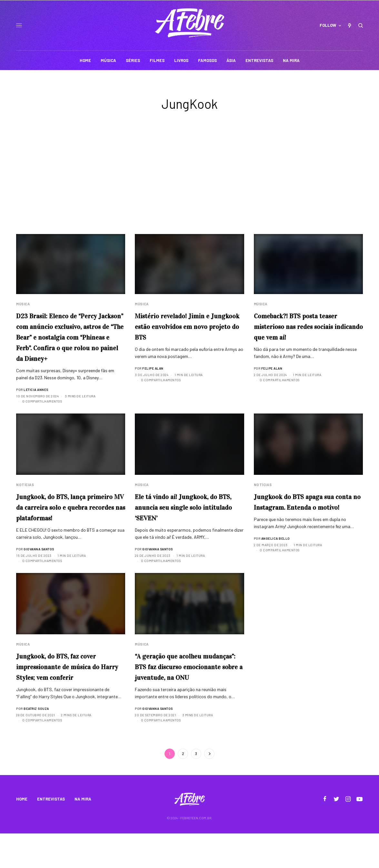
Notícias (25, 497)
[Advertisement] (189, 186)
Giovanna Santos (39, 572)
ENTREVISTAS (51, 834)
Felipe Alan (153, 369)
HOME (22, 834)
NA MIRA (83, 834)
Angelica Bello (276, 561)
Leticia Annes (36, 401)
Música (23, 304)
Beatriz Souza (36, 732)
